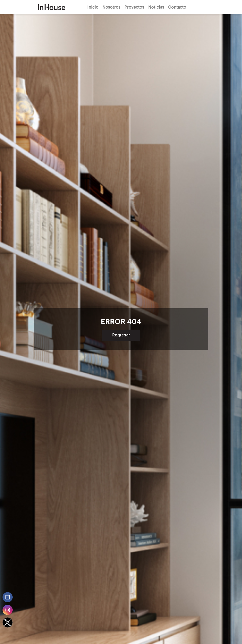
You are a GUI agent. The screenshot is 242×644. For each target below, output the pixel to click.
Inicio (93, 7)
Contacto (177, 7)
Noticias (156, 7)
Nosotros (111, 7)
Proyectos (134, 7)
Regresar (121, 335)
